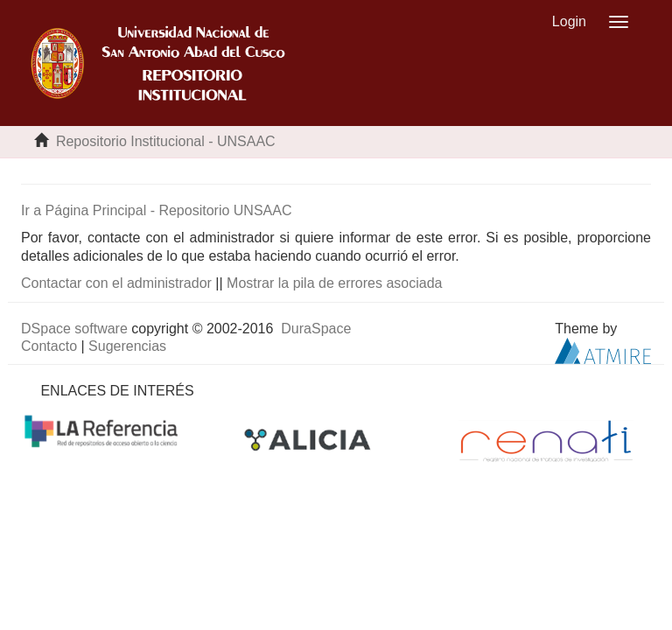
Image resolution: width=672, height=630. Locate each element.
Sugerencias (127, 346)
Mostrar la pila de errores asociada (334, 283)
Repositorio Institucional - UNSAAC (166, 141)
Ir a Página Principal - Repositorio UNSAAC (156, 210)
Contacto (49, 346)
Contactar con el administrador (116, 283)
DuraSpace (316, 329)
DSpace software (74, 329)
